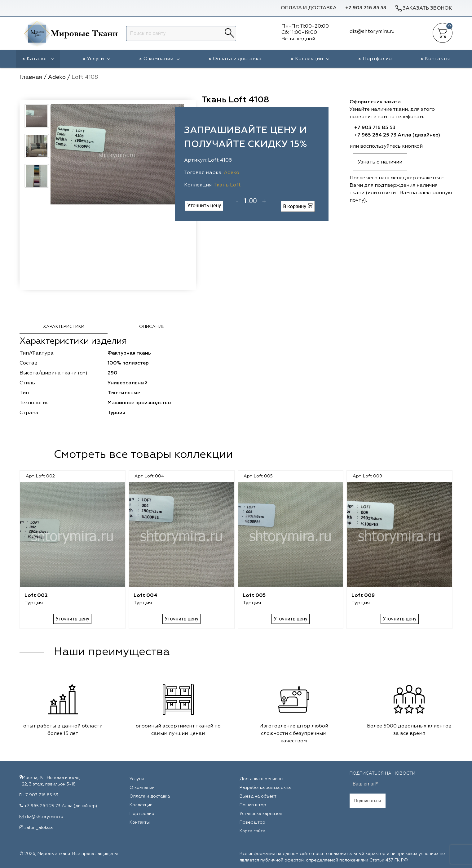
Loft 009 (363, 596)
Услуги (99, 59)
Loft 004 (146, 596)
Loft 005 (254, 596)
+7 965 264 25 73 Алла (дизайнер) (397, 135)
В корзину (298, 206)
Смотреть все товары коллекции (143, 455)
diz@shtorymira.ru (44, 817)
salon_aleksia (39, 828)
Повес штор (252, 822)
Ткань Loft (227, 185)
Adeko (232, 173)
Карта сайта (252, 831)
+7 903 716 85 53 (366, 8)
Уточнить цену (204, 206)
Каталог (40, 59)
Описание (152, 327)
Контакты (437, 59)
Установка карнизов (261, 814)
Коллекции (312, 59)
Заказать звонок (423, 8)
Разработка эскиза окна (265, 788)
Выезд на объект (258, 796)
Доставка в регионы (261, 779)
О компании (161, 59)
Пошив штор (253, 805)
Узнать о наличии (380, 162)
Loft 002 (36, 596)
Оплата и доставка (309, 8)
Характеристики (64, 327)
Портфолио (377, 59)
